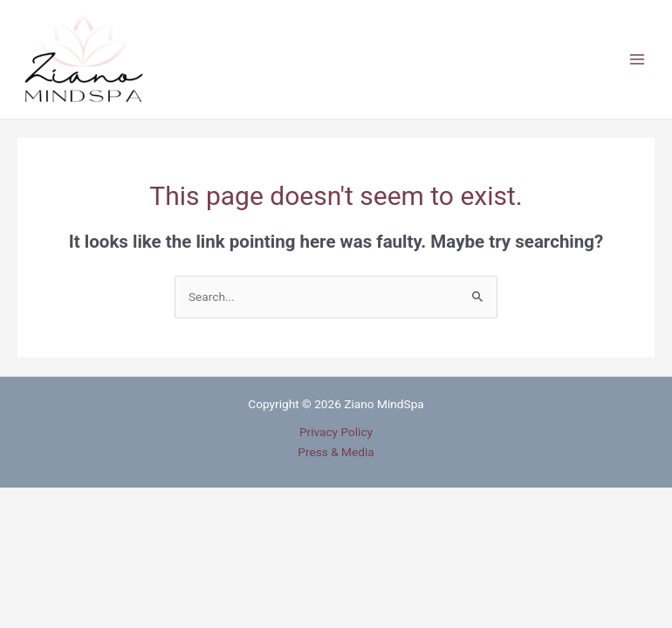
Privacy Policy (336, 432)
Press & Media (336, 452)
